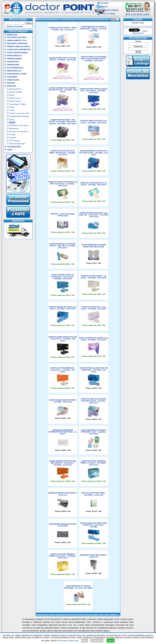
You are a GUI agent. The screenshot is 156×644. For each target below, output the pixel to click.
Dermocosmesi (14, 59)
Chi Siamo (104, 3)
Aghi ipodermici (15, 89)
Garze (12, 119)
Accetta (111, 641)
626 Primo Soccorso (17, 37)
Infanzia (11, 83)
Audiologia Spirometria (19, 50)
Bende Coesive (15, 98)
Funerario (12, 77)
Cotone (12, 110)
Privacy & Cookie (108, 14)
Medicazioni (14, 128)
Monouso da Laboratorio (19, 132)
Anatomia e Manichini (17, 43)
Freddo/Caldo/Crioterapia (19, 116)
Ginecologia (13, 80)
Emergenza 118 (14, 71)
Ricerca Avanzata (15, 26)
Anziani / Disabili (16, 92)
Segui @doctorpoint (140, 32)
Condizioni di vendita (109, 10)
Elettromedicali (15, 68)
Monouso (12, 86)
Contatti (104, 7)
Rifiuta (85, 641)
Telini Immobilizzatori (17, 144)
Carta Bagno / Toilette (18, 104)
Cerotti (12, 107)
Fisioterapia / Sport (17, 74)
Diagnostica (13, 62)
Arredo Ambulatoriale (18, 46)
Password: (138, 46)
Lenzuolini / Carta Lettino (19, 125)
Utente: (138, 41)
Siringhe (12, 135)
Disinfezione (13, 65)
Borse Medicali (14, 56)
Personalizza (97, 641)
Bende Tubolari (15, 101)
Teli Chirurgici (14, 141)
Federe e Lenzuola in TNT (19, 113)
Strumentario (14, 147)
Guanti (12, 122)
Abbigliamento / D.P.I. (17, 40)
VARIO (10, 150)
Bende (12, 95)
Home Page (11, 35)
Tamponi (13, 138)
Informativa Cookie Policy (68, 641)
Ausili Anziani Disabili (18, 53)
